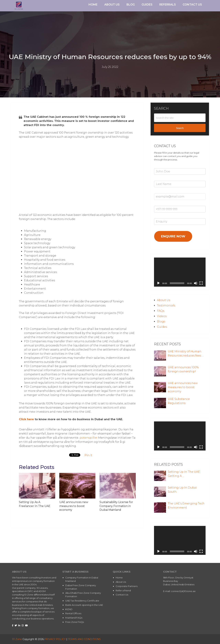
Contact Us (192, 5)
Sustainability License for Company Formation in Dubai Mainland (116, 506)
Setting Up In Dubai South (182, 490)
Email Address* (162, 191)
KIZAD (69, 609)
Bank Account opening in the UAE (84, 605)
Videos (162, 316)
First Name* (161, 166)
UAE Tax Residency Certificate (82, 601)
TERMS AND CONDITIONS (84, 639)
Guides (147, 5)
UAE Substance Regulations (179, 401)
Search (180, 128)
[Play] (158, 283)
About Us (112, 5)
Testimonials (166, 305)
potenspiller (89, 438)
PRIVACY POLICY (55, 639)
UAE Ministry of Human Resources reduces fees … (186, 354)
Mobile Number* (163, 204)
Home (93, 5)
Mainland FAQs (74, 618)
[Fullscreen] (201, 283)
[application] (180, 272)
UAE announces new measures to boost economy (74, 506)
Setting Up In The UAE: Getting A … (184, 474)
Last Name (160, 179)
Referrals (168, 5)
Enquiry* (159, 217)
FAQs (161, 311)
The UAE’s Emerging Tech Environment (186, 506)
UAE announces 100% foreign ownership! (183, 369)
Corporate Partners (127, 586)
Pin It (88, 455)
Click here (26, 419)
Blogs (161, 321)
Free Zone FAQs (75, 622)
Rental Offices (73, 613)
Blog (131, 5)
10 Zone (17, 639)
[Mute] (196, 283)
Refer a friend (123, 590)
